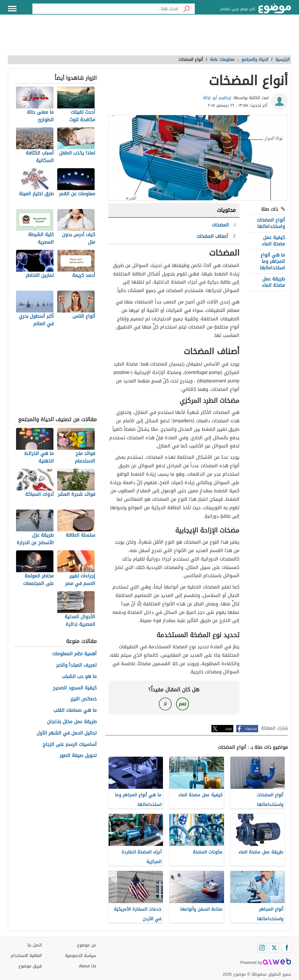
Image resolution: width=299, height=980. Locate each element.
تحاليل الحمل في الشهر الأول (67, 733)
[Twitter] (274, 948)
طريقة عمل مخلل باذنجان (72, 722)
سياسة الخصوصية (81, 956)
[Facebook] (286, 948)
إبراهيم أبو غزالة (217, 98)
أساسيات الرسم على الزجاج (70, 745)
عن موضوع (87, 945)
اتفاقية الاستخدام (26, 956)
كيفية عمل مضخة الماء (273, 241)
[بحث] (187, 9)
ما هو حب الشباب (79, 677)
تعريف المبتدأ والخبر (76, 665)
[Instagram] (262, 948)
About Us (87, 966)
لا (165, 704)
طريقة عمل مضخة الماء (273, 282)
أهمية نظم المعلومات (74, 654)
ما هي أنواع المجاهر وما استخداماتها (272, 261)
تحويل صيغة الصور (78, 756)
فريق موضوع (30, 966)
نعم (182, 704)
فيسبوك (251, 729)
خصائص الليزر (84, 699)
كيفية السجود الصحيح (75, 688)
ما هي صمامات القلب (75, 711)
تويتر (229, 729)
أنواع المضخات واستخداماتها (271, 223)
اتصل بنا (35, 945)
